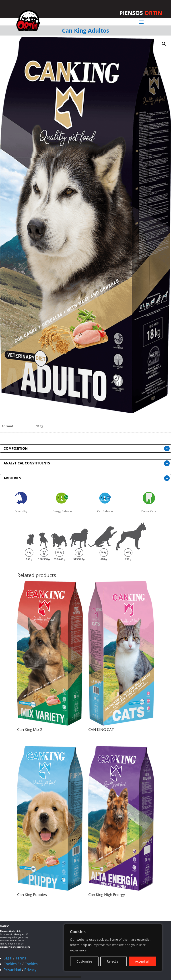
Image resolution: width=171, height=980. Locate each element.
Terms (21, 958)
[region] (113, 948)
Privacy (30, 970)
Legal (8, 958)
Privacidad (12, 970)
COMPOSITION (16, 448)
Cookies (31, 964)
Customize (84, 961)
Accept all (142, 961)
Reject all (114, 961)
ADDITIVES (12, 478)
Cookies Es (12, 964)
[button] (164, 44)
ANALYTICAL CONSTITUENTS (27, 463)
